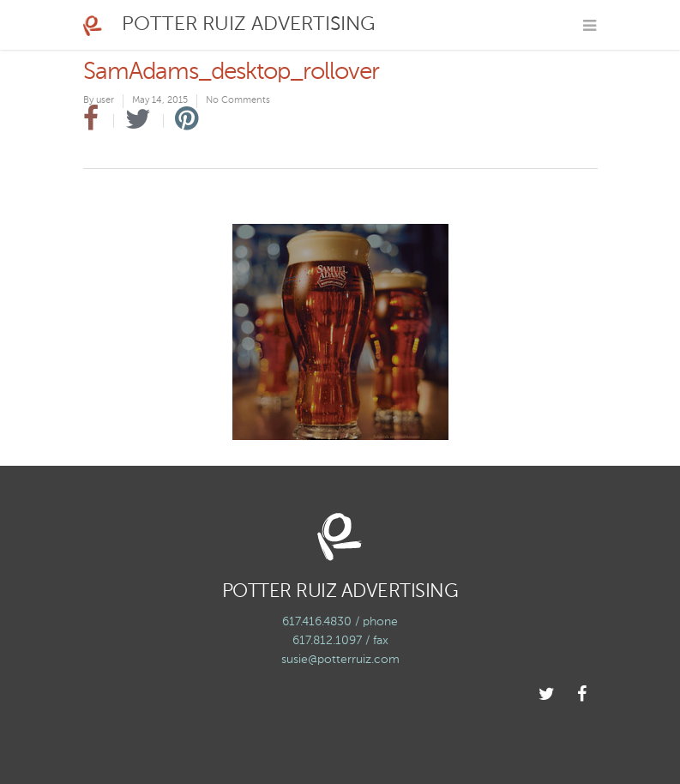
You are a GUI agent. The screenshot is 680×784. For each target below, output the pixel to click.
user (105, 101)
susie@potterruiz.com (340, 660)
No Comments (238, 101)
